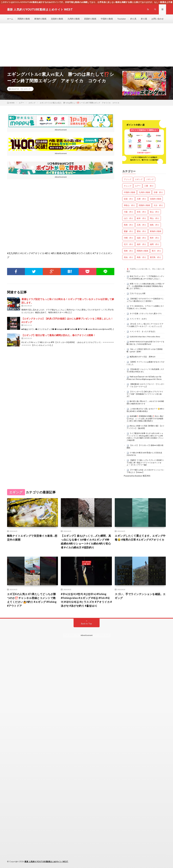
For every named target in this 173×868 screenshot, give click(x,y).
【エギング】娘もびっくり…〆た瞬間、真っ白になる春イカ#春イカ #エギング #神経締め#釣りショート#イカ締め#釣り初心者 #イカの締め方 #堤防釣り (86, 542)
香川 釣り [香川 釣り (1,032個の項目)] (156, 251)
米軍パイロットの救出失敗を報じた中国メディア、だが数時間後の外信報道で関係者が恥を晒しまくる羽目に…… (145, 286)
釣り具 (133, 19)
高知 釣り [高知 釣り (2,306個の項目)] (129, 257)
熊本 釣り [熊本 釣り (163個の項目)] (155, 238)
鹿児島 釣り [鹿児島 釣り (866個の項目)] (156, 257)
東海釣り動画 (40, 19)
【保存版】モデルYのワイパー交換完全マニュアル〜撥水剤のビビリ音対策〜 (145, 300)
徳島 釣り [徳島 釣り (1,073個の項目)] (155, 225)
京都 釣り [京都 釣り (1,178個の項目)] (158, 192)
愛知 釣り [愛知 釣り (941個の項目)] (142, 231)
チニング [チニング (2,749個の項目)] (128, 186)
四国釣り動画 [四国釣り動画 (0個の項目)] (144, 205)
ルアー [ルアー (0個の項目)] (138, 186)
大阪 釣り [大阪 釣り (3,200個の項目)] (129, 212)
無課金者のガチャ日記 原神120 (142, 357)
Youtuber (122, 19)
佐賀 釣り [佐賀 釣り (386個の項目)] (129, 199)
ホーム (10, 19)
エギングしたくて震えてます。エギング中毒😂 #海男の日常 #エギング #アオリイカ (140, 538)
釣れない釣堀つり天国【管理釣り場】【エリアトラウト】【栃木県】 (145, 427)
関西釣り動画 (24, 19)
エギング (27, 89)
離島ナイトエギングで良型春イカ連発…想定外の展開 (32, 538)
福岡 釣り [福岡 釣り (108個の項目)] (155, 244)
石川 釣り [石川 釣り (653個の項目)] (129, 244)
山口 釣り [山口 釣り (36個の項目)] (129, 218)
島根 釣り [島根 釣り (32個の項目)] (129, 225)
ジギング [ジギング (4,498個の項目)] (150, 179)
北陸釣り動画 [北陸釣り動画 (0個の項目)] (156, 199)
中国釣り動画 (107, 19)
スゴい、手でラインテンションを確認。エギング (140, 596)
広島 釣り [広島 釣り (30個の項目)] (142, 225)
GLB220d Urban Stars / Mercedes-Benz (145, 337)
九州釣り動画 (74, 19)
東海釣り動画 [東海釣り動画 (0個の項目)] (156, 231)
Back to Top (86, 624)
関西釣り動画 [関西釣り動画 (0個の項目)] (143, 251)
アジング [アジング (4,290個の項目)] (128, 179)
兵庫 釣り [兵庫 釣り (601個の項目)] (142, 199)
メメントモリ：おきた (138, 319)
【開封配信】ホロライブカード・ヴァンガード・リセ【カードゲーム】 (145, 385)
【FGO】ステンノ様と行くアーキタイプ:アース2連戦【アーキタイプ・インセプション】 (145, 325)
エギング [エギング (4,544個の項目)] (139, 179)
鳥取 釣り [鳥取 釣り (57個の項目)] (142, 257)
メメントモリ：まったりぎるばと (143, 331)
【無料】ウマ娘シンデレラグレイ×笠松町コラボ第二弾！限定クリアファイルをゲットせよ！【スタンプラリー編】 (145, 463)
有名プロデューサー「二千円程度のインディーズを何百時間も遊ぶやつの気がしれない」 (145, 277)
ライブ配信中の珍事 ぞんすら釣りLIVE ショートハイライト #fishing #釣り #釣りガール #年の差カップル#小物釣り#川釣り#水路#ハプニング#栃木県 (145, 437)
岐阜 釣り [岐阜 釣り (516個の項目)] (142, 218)
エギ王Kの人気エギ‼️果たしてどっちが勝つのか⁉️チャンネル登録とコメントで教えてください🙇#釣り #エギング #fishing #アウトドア (32, 600)
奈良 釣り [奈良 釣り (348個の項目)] (142, 212)
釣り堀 (144, 19)
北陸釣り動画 (57, 19)
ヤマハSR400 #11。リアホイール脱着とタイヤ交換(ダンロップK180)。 (145, 307)
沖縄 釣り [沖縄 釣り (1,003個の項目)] (129, 238)
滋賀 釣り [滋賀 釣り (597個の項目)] (142, 238)
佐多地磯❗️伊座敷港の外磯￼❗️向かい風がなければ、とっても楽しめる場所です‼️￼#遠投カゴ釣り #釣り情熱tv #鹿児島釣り (145, 418)
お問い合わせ (158, 19)
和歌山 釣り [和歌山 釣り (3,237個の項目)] (129, 205)
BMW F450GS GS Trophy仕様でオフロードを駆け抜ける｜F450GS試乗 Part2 (145, 343)
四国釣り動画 (90, 19)
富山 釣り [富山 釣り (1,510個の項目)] (155, 212)
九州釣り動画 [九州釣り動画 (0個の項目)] (144, 192)
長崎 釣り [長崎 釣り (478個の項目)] (129, 251)
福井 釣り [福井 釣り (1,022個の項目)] (142, 244)
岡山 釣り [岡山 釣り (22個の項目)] (155, 218)
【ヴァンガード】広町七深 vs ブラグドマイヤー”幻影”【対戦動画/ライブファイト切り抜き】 (145, 394)
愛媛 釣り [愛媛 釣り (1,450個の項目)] (129, 231)
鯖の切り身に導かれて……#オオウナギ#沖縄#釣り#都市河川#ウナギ (145, 402)
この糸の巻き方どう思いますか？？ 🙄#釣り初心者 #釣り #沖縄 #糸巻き (145, 410)
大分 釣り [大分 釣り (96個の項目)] (158, 205)
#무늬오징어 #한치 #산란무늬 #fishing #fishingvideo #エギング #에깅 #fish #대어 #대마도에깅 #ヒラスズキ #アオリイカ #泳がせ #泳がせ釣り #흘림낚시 (86, 600)
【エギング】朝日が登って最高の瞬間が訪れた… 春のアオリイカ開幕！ (58, 335)
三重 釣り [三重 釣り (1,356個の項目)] (149, 186)
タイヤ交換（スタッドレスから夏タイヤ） (146, 313)
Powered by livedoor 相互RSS (137, 476)
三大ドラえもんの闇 (137, 293)
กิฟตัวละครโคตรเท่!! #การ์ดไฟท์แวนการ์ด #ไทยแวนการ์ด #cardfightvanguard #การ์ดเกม (144, 378)
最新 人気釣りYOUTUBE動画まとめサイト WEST (46, 862)
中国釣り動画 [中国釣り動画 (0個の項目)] (129, 192)
